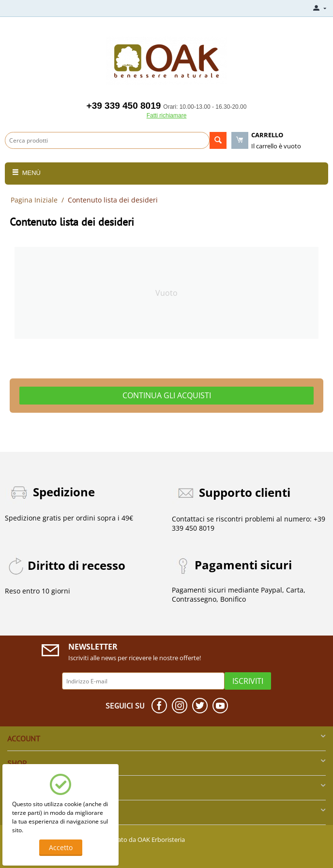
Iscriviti (248, 681)
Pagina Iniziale (34, 200)
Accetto (61, 847)
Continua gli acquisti (167, 395)
